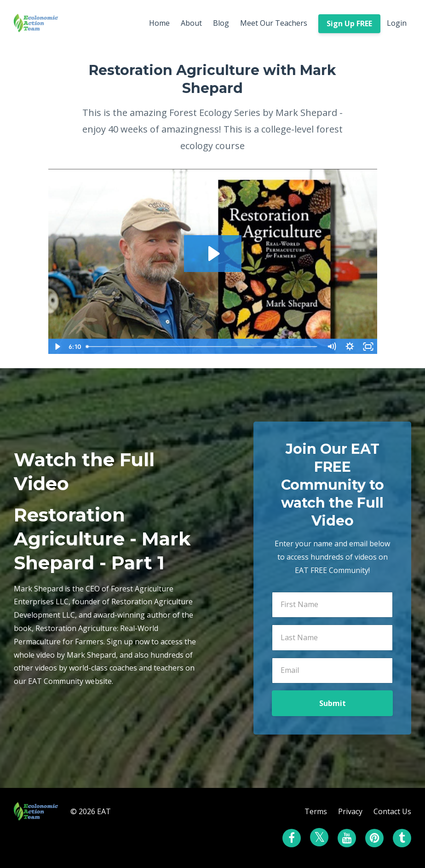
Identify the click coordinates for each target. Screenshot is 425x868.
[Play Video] (57, 347)
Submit (333, 703)
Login (397, 23)
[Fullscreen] (368, 347)
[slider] (203, 347)
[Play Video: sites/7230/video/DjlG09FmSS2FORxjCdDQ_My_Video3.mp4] (213, 254)
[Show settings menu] (350, 347)
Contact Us (392, 811)
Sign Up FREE (349, 23)
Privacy (350, 811)
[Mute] (332, 347)
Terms (316, 811)
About (191, 23)
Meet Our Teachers (274, 23)
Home (159, 23)
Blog (221, 23)
